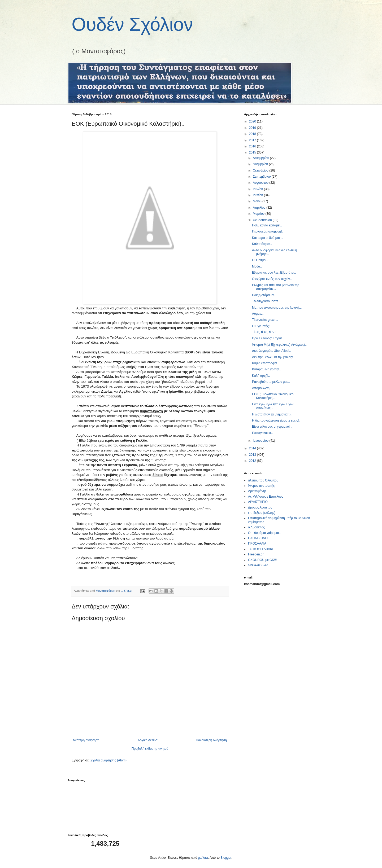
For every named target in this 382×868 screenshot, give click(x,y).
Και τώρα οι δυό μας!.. (268, 238)
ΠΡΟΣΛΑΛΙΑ (257, 543)
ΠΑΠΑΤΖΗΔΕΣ (259, 538)
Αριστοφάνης (257, 491)
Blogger (226, 858)
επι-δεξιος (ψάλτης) (262, 513)
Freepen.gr (256, 554)
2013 (253, 455)
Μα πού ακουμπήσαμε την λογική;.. (277, 308)
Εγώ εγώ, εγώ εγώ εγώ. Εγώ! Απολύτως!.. (273, 406)
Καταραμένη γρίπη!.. (266, 369)
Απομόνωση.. (262, 388)
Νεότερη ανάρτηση (86, 740)
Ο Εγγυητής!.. (262, 326)
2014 (253, 448)
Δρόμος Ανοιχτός (260, 507)
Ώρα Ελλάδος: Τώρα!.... (269, 338)
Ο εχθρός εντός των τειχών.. (272, 279)
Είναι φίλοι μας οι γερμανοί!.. (272, 427)
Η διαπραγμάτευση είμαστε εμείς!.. (276, 420)
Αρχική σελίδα (148, 740)
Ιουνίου (258, 195)
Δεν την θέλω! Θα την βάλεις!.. (273, 357)
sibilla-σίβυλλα (258, 565)
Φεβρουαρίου (263, 220)
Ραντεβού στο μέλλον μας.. (271, 382)
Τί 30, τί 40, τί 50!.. (265, 332)
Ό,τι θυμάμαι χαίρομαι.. (264, 533)
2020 (253, 121)
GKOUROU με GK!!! (262, 560)
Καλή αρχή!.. (261, 376)
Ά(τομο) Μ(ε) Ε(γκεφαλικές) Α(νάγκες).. (279, 345)
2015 (253, 152)
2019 (253, 128)
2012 (253, 461)
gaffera (203, 858)
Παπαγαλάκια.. (262, 433)
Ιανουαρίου (261, 441)
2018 (253, 134)
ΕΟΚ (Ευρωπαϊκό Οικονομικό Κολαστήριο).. (273, 396)
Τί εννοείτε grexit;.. (265, 320)
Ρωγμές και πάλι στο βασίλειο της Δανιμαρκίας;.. (276, 287)
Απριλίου (260, 208)
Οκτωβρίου (261, 170)
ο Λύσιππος (256, 527)
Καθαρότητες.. (262, 244)
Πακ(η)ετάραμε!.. (264, 295)
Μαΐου (258, 201)
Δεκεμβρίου (261, 158)
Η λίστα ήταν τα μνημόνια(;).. (272, 414)
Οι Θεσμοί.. (260, 260)
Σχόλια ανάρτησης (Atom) (108, 760)
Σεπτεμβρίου (262, 177)
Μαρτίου (259, 214)
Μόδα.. (257, 266)
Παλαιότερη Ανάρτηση (211, 740)
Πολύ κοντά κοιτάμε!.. (267, 225)
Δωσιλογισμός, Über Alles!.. (272, 351)
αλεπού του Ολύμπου (263, 480)
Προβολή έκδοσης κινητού (150, 749)
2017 (253, 140)
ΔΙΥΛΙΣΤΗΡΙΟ (258, 502)
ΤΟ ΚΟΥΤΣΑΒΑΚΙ (261, 549)
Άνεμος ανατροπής (261, 486)
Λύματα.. (258, 314)
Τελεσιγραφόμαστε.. (266, 301)
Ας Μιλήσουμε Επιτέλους (266, 497)
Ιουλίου (258, 189)
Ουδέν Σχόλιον (132, 24)
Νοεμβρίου (261, 164)
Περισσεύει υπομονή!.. (268, 231)
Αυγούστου (261, 183)
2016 (253, 146)
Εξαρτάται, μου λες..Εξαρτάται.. (274, 273)
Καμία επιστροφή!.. (265, 363)
